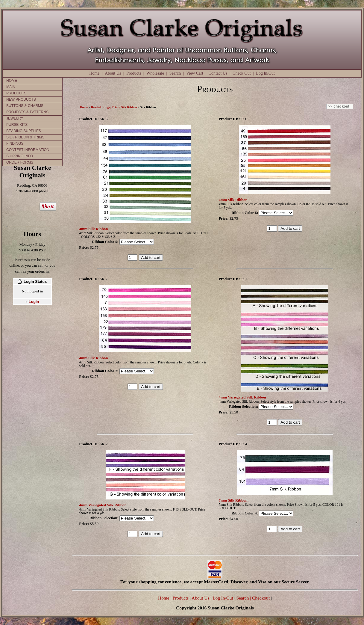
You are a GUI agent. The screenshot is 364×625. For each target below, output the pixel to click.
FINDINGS (15, 144)
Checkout (261, 598)
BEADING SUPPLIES (24, 131)
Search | (243, 598)
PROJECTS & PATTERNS (27, 112)
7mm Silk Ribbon (233, 500)
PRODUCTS (16, 93)
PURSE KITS (17, 125)
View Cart (195, 73)
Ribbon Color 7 (104, 371)
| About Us (200, 598)
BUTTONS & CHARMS (25, 106)
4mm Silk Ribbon (93, 229)
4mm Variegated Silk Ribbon (242, 397)
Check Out (242, 73)
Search (175, 73)
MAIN (11, 87)
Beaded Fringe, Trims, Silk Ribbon (114, 107)
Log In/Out (265, 73)
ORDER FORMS (20, 162)
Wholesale (155, 73)
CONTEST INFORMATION (28, 150)
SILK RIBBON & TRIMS (25, 137)
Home (94, 73)
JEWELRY (15, 118)
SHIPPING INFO (20, 156)
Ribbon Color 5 (104, 242)
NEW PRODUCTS (21, 99)
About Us (113, 73)
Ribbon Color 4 (244, 513)
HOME (12, 81)
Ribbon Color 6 (244, 213)
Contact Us (218, 73)
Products (134, 73)
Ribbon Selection (243, 407)
